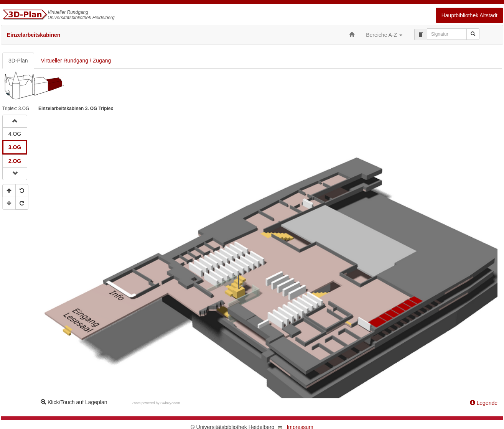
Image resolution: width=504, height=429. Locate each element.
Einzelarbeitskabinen (34, 35)
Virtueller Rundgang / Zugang (76, 61)
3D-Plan (18, 61)
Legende (484, 403)
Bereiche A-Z (384, 35)
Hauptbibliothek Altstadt (469, 15)
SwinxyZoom (170, 403)
